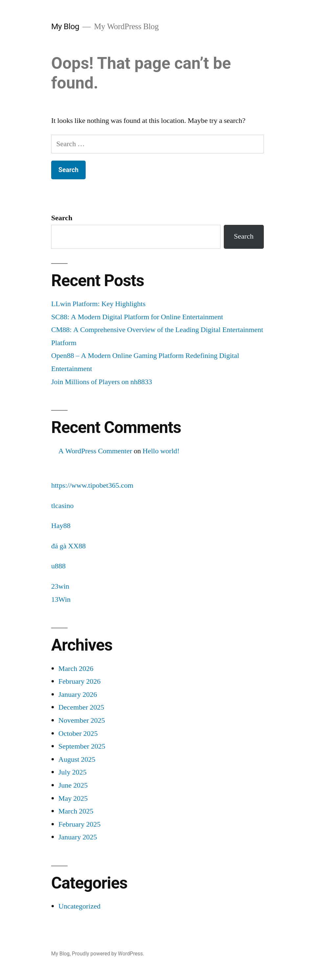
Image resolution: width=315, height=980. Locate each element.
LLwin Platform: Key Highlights (98, 304)
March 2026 (76, 669)
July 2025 (73, 772)
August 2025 (77, 759)
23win (60, 586)
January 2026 (78, 695)
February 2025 (79, 824)
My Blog (65, 26)
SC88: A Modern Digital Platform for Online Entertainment (137, 317)
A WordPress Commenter (95, 451)
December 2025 (81, 707)
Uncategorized (79, 906)
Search (62, 218)
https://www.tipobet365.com (92, 485)
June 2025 (73, 785)
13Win (61, 599)
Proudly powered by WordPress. (108, 954)
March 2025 (76, 811)
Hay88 (61, 526)
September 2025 (82, 746)
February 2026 (79, 681)
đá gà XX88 (68, 546)
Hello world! (161, 451)
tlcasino (62, 506)
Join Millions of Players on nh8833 (102, 382)
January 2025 (78, 837)
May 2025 (73, 798)
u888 (58, 566)
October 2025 (78, 734)
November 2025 (82, 720)
